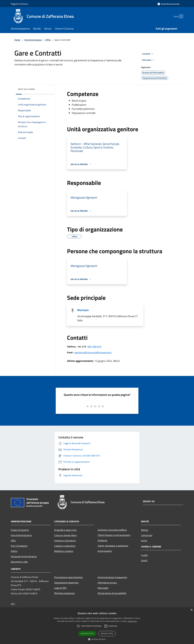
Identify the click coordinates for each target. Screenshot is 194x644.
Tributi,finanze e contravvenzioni (114, 535)
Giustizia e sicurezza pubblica (112, 530)
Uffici (48, 40)
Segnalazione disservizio (66, 583)
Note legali (103, 588)
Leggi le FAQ (60, 588)
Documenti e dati (19, 562)
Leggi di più (132, 621)
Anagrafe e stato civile (65, 530)
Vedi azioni (149, 60)
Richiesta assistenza (64, 593)
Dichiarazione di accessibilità (112, 593)
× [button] (191, 610)
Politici (14, 551)
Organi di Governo (20, 530)
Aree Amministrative (21, 535)
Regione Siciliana (19, 4)
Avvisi (144, 541)
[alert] (97, 626)
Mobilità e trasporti (64, 551)
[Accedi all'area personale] (168, 4)
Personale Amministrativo (24, 556)
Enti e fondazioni (19, 546)
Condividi (148, 54)
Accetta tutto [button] (87, 633)
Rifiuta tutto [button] (107, 633)
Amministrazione (33, 40)
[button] (97, 639)
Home (17, 40)
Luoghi (144, 555)
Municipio (83, 310)
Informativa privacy (107, 583)
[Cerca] (180, 16)
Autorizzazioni (105, 551)
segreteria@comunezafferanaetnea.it (93, 352)
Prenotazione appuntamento (68, 577)
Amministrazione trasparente (112, 577)
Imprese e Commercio (65, 541)
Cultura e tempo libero (65, 535)
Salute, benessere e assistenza (113, 546)
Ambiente (102, 540)
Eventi (144, 560)
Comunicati (147, 535)
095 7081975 (94, 347)
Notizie (145, 530)
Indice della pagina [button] (26, 89)
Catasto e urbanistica (65, 546)
